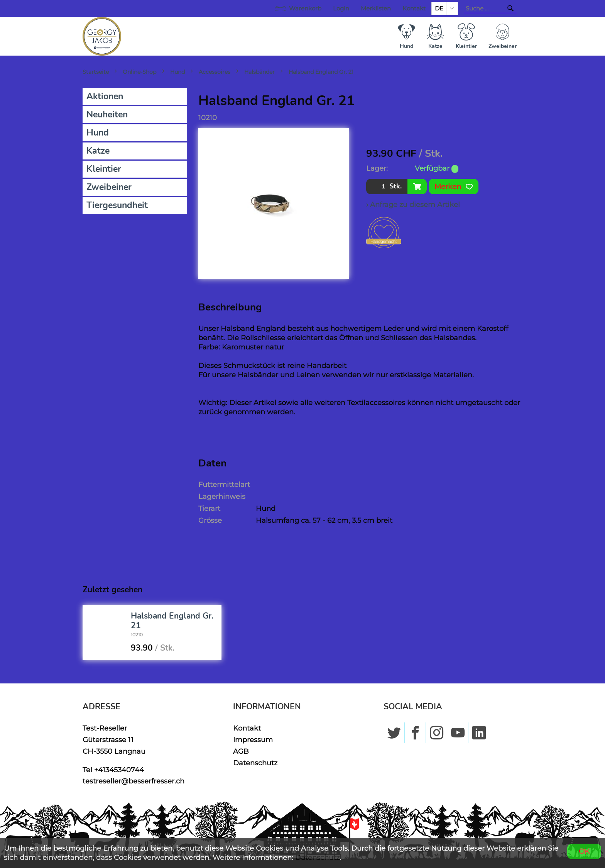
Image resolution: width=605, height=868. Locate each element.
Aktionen (105, 96)
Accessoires (215, 72)
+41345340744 (119, 770)
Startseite (96, 72)
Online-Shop (139, 72)
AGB (241, 751)
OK (584, 851)
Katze (98, 151)
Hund (177, 72)
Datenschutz (255, 763)
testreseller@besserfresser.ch (134, 781)
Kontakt (414, 8)
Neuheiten (107, 114)
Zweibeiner (109, 187)
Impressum (253, 740)
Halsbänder (259, 72)
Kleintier (104, 169)
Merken (454, 186)
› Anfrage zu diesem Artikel (413, 204)
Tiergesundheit (117, 205)
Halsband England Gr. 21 (321, 72)
